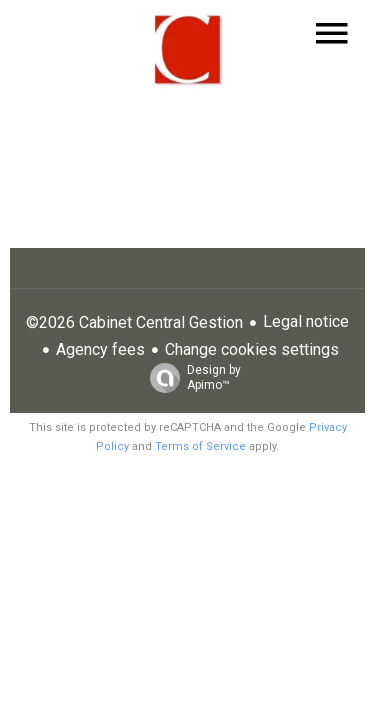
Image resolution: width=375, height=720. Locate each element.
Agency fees (100, 349)
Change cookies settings (252, 349)
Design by (190, 378)
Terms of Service (200, 446)
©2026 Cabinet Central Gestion (134, 322)
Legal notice (306, 321)
